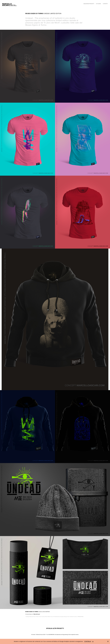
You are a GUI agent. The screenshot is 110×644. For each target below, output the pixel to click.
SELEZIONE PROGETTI (89, 4)
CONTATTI (105, 4)
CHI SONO (98, 4)
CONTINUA (88, 641)
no (93, 641)
